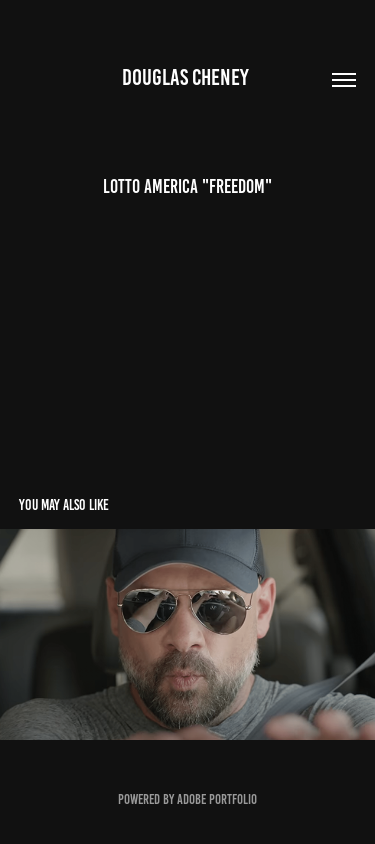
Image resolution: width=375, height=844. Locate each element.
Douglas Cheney (187, 77)
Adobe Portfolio (217, 799)
